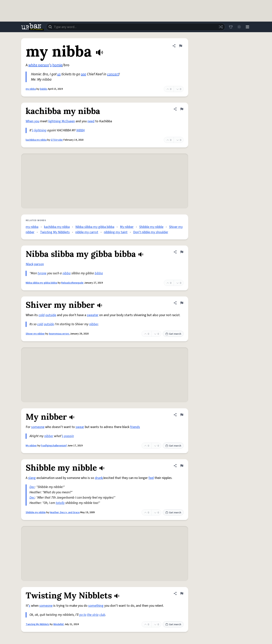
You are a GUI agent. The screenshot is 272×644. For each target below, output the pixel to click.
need (91, 121)
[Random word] (221, 27)
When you (32, 121)
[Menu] (247, 27)
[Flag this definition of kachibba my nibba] (182, 109)
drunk (99, 478)
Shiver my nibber (35, 334)
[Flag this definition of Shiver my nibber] (182, 303)
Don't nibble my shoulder (151, 232)
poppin (69, 436)
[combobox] (136, 27)
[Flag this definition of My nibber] (182, 415)
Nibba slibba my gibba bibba (95, 227)
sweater (93, 315)
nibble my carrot (87, 232)
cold (42, 315)
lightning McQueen (62, 121)
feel (151, 478)
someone (38, 427)
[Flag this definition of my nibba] (181, 46)
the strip (93, 615)
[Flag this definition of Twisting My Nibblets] (182, 593)
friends (135, 427)
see (83, 74)
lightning (40, 130)
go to (83, 615)
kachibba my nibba (36, 140)
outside (51, 315)
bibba (99, 273)
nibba (67, 273)
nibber (94, 324)
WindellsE (59, 624)
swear (80, 427)
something (96, 606)
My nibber (127, 227)
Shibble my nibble (151, 227)
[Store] (231, 27)
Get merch (173, 334)
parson (39, 264)
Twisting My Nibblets (55, 232)
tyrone (42, 273)
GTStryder (57, 140)
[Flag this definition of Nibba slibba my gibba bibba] (182, 252)
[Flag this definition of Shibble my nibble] (182, 466)
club (102, 615)
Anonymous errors (59, 334)
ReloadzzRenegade (72, 283)
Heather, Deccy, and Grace (65, 512)
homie (57, 65)
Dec (32, 487)
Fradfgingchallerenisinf (54, 446)
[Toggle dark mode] (239, 27)
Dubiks (44, 89)
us (59, 74)
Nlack (30, 264)
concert (113, 74)
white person (39, 65)
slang (32, 478)
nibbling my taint (116, 232)
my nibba (31, 89)
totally (60, 503)
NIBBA (80, 130)
